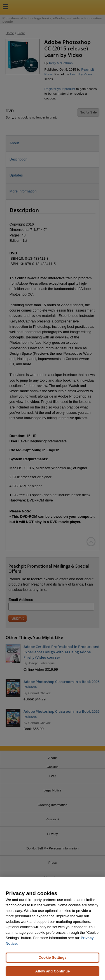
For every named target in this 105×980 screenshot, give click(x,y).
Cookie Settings (52, 957)
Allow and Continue (53, 971)
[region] (53, 928)
